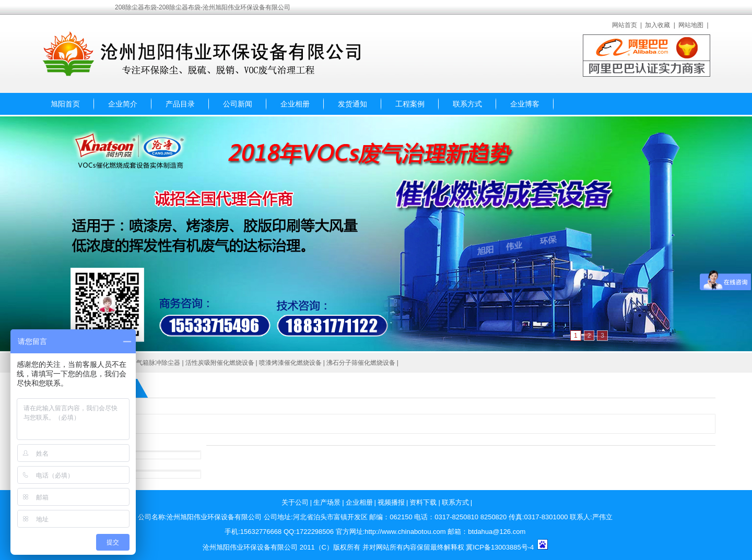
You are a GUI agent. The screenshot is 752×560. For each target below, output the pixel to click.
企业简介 (123, 104)
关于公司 (295, 502)
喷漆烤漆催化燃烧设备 (290, 363)
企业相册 (295, 104)
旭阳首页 (65, 104)
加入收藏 (657, 25)
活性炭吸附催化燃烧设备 (220, 363)
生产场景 (327, 502)
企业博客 (525, 104)
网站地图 (691, 25)
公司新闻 (238, 104)
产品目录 (180, 104)
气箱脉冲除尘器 (158, 363)
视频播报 (391, 502)
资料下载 (423, 502)
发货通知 (352, 104)
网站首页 (625, 25)
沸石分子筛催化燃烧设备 (361, 363)
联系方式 (467, 104)
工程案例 (410, 104)
